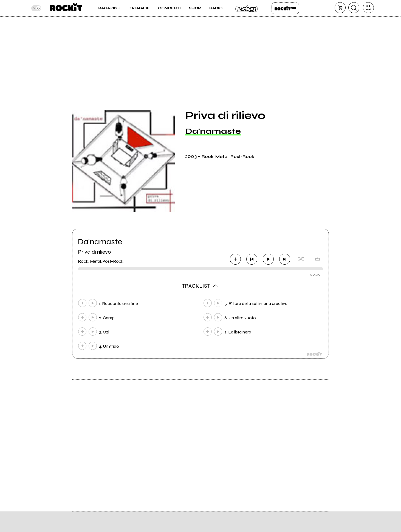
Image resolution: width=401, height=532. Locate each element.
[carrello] (340, 8)
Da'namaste (213, 131)
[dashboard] (368, 8)
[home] (66, 8)
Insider (247, 8)
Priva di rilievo (94, 252)
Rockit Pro (285, 8)
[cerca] (354, 8)
